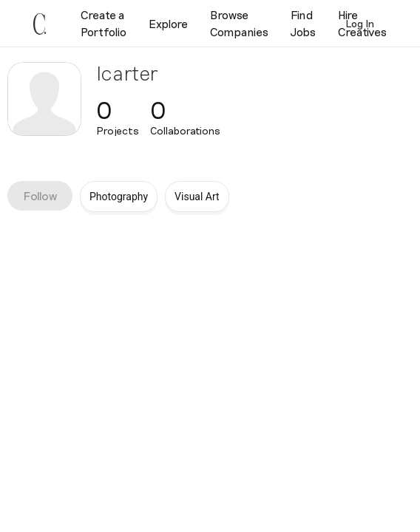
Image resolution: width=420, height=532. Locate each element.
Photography (119, 197)
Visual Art (197, 197)
